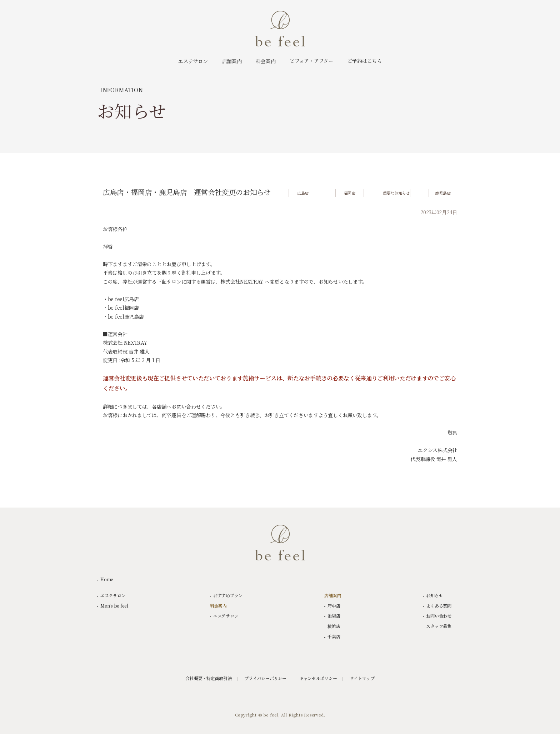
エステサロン (113, 595)
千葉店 (334, 636)
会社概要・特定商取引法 (208, 678)
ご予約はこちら (365, 61)
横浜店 (334, 626)
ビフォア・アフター (311, 61)
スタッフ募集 (439, 626)
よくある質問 (439, 606)
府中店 (334, 606)
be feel (280, 29)
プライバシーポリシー (265, 678)
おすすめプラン (228, 595)
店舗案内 (333, 595)
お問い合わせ (439, 616)
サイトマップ (362, 678)
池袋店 (334, 616)
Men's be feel (114, 606)
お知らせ (434, 595)
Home (107, 579)
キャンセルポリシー (318, 678)
